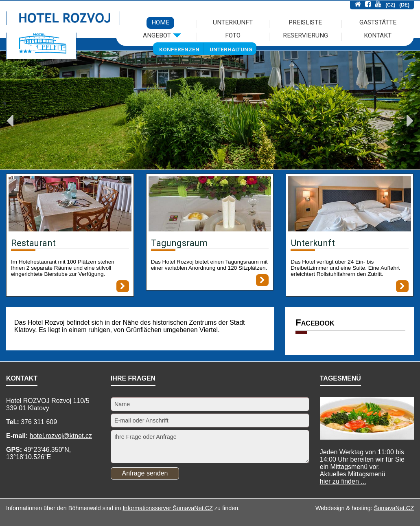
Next (410, 121)
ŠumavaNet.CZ (394, 508)
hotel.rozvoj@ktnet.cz (61, 436)
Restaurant (33, 243)
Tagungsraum (179, 243)
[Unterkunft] (350, 205)
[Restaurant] (70, 205)
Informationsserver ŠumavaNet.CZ (168, 508)
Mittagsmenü (353, 478)
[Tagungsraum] (210, 205)
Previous (10, 121)
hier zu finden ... (343, 481)
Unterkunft (313, 243)
